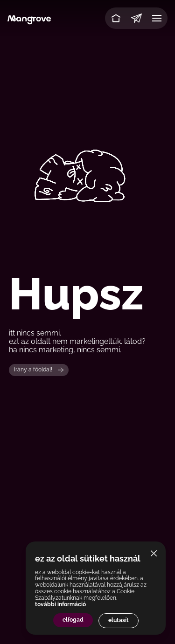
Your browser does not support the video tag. (87, 161)
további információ (60, 604)
